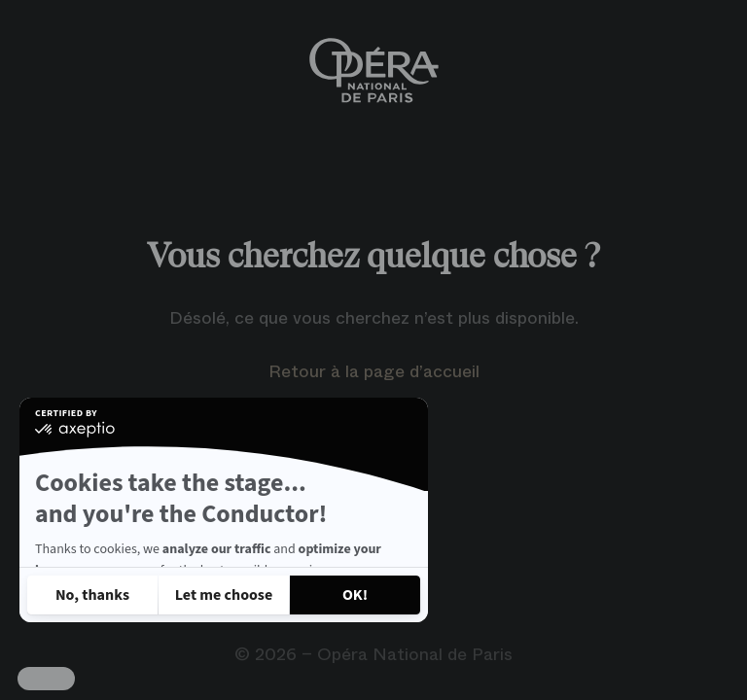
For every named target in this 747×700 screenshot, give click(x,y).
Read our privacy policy (105, 542)
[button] (46, 679)
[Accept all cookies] (355, 595)
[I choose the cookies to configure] (224, 595)
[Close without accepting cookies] (92, 595)
